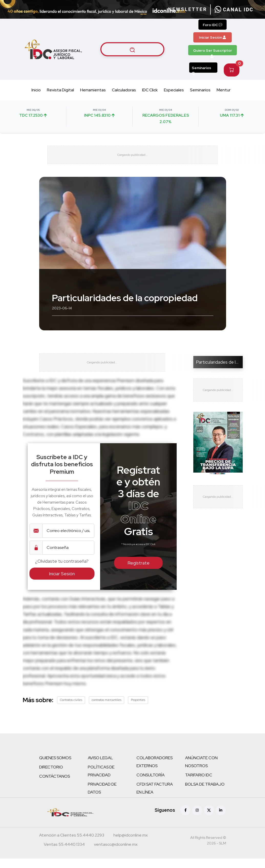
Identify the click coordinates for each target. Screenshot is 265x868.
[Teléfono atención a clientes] (72, 845)
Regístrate (139, 573)
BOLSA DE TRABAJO (205, 794)
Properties (138, 709)
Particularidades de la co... (221, 367)
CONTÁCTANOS (55, 786)
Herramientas (93, 90)
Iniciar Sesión (212, 37)
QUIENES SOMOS (55, 767)
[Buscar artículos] (132, 49)
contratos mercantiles (107, 709)
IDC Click (150, 90)
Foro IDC (213, 25)
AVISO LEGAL (100, 767)
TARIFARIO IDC (199, 784)
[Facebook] (185, 820)
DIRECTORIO (51, 777)
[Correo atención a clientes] (131, 845)
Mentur (224, 90)
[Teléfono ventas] (64, 854)
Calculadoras (124, 90)
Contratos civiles (71, 709)
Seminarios (202, 69)
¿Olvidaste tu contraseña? (62, 571)
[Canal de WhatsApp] (234, 9)
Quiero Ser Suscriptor (213, 52)
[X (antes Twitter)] (209, 820)
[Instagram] (197, 820)
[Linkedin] (221, 820)
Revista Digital (60, 90)
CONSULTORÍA (151, 784)
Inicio (36, 90)
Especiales (174, 90)
